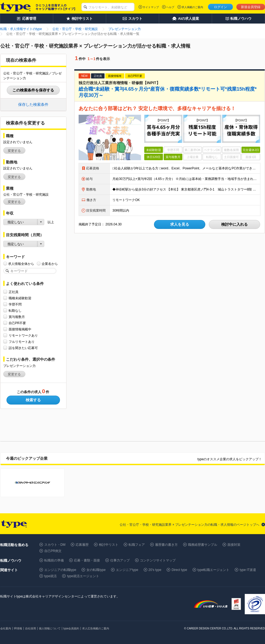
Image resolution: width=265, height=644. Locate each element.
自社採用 (31, 628)
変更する (14, 151)
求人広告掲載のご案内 (96, 628)
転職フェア (137, 545)
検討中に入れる (234, 224)
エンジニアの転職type (60, 570)
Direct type (179, 570)
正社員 (14, 292)
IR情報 (18, 628)
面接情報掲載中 (20, 329)
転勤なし (15, 310)
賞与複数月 (17, 317)
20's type (155, 570)
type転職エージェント (214, 570)
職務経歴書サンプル (203, 545)
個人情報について (50, 628)
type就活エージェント (83, 576)
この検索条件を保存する (33, 90)
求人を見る (180, 224)
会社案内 (6, 628)
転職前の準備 (54, 560)
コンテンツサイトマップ (158, 560)
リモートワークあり (23, 335)
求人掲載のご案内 (192, 7)
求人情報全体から (21, 264)
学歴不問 (15, 304)
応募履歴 (82, 545)
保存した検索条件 (33, 104)
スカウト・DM (55, 545)
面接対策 (234, 545)
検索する (33, 400)
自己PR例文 (53, 551)
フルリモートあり (22, 342)
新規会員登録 (251, 7)
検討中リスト (109, 545)
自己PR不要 (17, 323)
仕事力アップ (120, 560)
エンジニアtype (127, 570)
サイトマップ (151, 7)
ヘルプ (170, 7)
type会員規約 (71, 628)
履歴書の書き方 (166, 545)
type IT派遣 (248, 570)
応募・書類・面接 (87, 560)
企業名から (50, 264)
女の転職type (96, 570)
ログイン (220, 7)
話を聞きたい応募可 (23, 348)
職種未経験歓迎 (20, 298)
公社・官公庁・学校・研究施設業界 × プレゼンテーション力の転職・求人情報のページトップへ (190, 525)
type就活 (51, 576)
